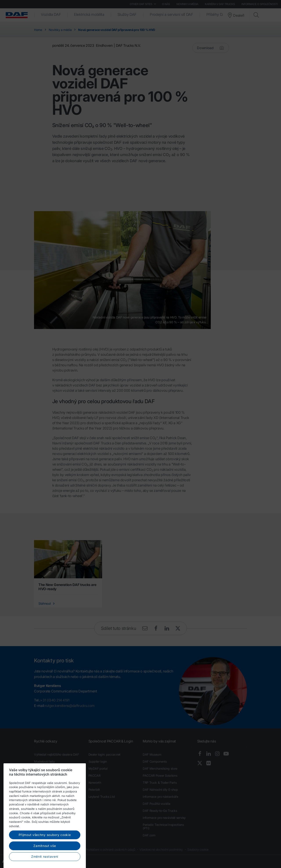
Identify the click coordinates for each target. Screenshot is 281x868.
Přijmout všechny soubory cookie (45, 858)
